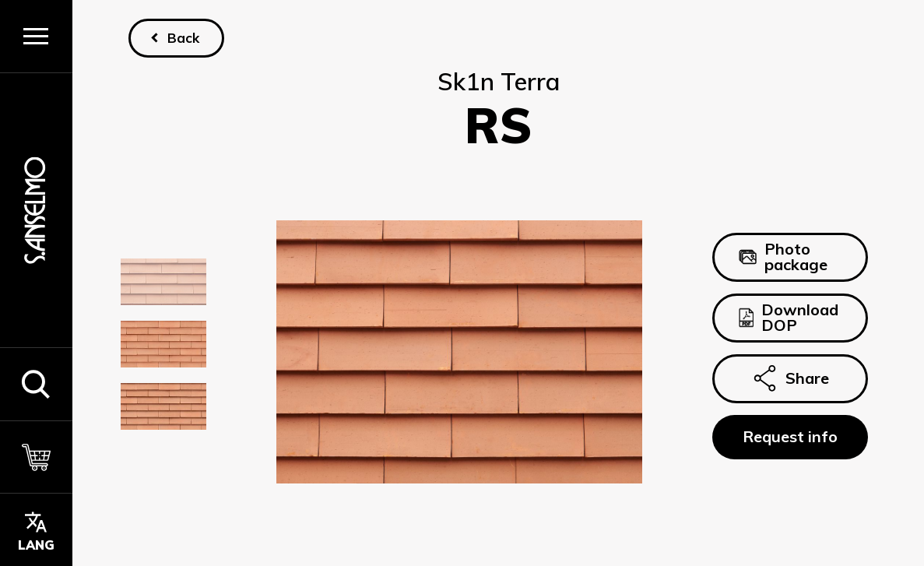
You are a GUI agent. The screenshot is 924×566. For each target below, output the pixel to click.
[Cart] (36, 457)
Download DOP (789, 317)
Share (790, 378)
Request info (790, 436)
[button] (36, 384)
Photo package (783, 257)
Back (183, 38)
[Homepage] (36, 210)
